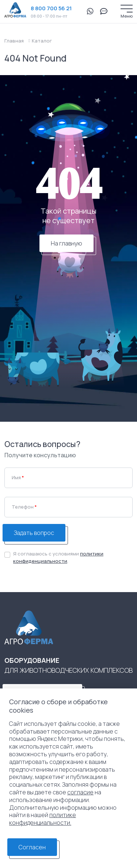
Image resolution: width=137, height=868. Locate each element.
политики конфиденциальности (58, 557)
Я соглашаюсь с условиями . (58, 557)
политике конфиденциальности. (43, 819)
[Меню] (127, 9)
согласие (80, 792)
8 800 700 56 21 (51, 8)
